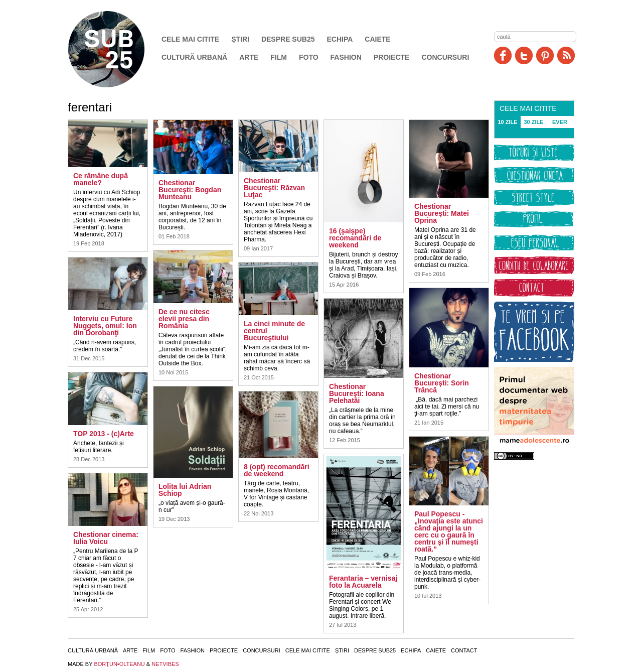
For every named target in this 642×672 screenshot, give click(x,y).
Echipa (340, 39)
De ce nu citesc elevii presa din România (184, 319)
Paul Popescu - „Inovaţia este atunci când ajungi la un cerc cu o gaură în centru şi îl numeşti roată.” (449, 531)
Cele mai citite (190, 39)
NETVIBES (165, 664)
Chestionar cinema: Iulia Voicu (106, 538)
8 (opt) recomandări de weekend (277, 470)
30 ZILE (533, 122)
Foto (309, 57)
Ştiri (240, 39)
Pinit (545, 55)
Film (279, 57)
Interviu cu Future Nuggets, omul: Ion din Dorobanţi (105, 326)
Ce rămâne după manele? (101, 179)
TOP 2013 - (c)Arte (104, 434)
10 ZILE (507, 122)
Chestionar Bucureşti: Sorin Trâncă (442, 383)
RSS (566, 55)
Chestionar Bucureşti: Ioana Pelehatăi (357, 393)
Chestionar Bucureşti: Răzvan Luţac (274, 188)
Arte (249, 57)
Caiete (377, 39)
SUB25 (118, 49)
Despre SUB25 (288, 39)
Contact (464, 650)
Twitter (524, 55)
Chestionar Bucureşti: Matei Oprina (442, 213)
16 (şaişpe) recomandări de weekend (355, 238)
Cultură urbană (194, 57)
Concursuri (445, 57)
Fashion (346, 57)
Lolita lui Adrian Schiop (185, 490)
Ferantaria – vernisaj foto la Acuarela (363, 582)
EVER (560, 122)
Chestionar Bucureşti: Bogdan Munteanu (190, 190)
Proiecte (392, 57)
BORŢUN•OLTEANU (119, 664)
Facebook (503, 55)
